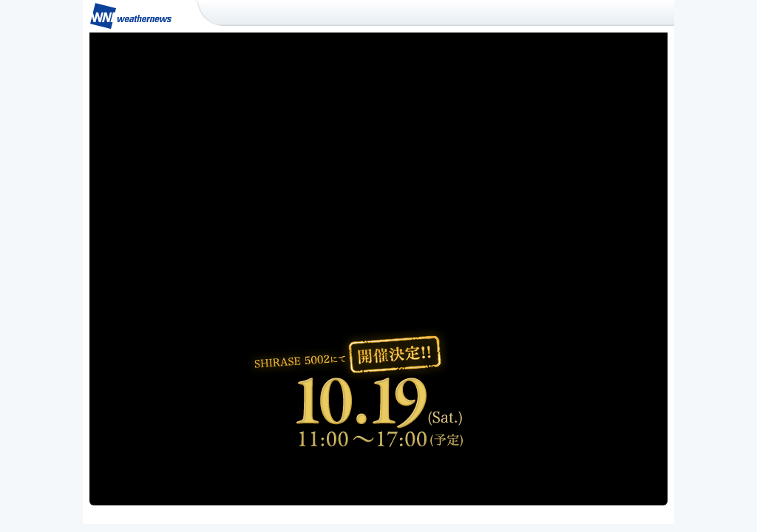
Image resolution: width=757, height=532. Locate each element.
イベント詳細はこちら (383, 474)
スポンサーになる (568, 474)
